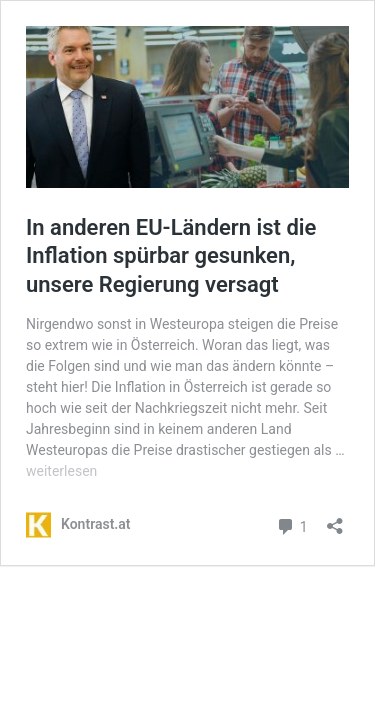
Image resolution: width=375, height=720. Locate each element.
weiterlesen (61, 471)
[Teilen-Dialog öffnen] (335, 519)
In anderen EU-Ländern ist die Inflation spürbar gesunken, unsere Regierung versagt (171, 256)
